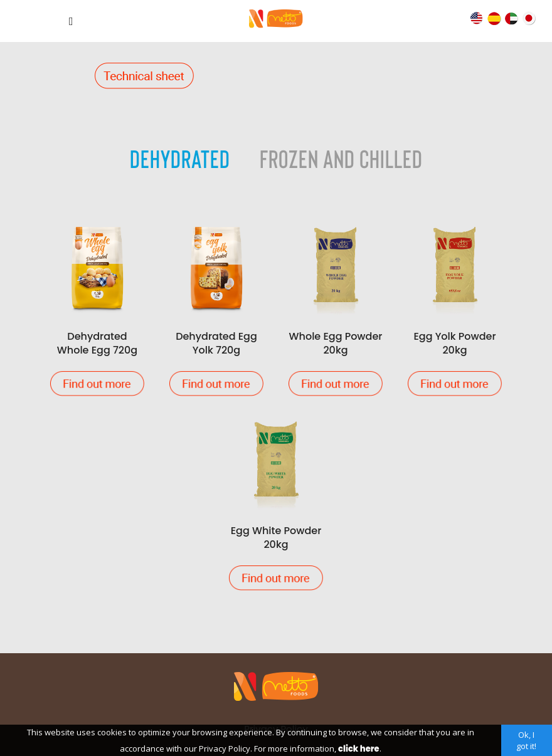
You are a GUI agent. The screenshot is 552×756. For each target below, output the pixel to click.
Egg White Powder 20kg (276, 503)
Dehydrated (180, 158)
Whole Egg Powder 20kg (336, 309)
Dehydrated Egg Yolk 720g (216, 309)
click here (358, 749)
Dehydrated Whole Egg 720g (97, 309)
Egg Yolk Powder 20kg (455, 309)
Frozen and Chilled (341, 158)
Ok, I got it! (526, 740)
